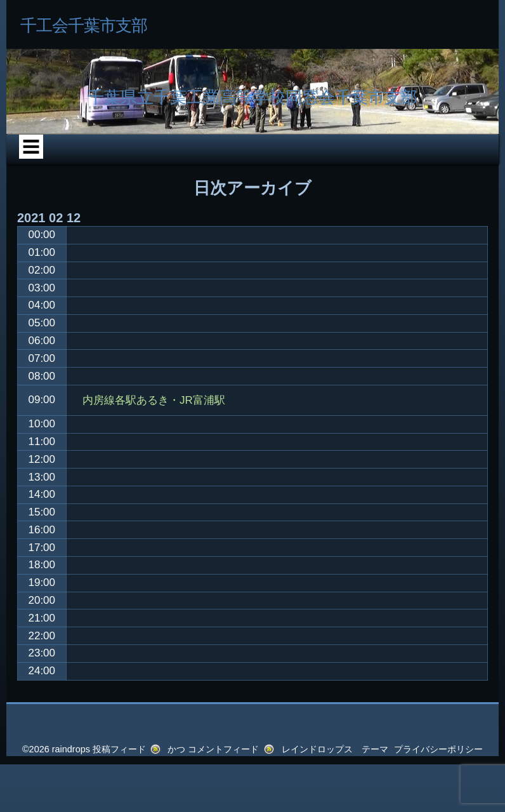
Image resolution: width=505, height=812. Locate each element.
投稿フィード (119, 749)
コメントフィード (223, 749)
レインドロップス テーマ (335, 749)
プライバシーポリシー (438, 749)
